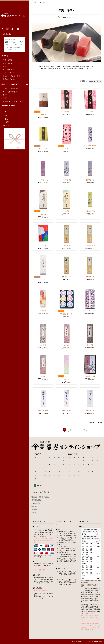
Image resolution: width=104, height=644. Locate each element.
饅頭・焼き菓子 (8, 63)
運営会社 (34, 510)
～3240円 (6, 119)
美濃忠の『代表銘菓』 (11, 89)
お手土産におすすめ (10, 92)
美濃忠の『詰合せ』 (10, 79)
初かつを (67, 345)
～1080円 (6, 111)
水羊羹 (43, 280)
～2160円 (6, 116)
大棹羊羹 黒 (67, 245)
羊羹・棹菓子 (8, 60)
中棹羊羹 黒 (90, 180)
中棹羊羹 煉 (67, 180)
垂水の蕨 (43, 214)
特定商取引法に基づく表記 (40, 497)
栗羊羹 (43, 376)
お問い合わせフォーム (64, 547)
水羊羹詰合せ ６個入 (67, 314)
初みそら (67, 379)
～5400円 (6, 122)
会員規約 (34, 506)
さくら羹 (90, 112)
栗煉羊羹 (43, 115)
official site (7, 34)
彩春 (67, 149)
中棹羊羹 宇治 (90, 211)
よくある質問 (36, 503)
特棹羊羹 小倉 (43, 410)
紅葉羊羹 (43, 311)
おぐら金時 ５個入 (90, 146)
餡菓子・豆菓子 (8, 70)
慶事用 (5, 95)
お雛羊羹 (67, 112)
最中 (4, 67)
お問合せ (34, 513)
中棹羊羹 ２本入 (90, 376)
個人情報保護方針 (37, 500)
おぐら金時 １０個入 (90, 311)
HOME (35, 3)
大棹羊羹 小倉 (67, 277)
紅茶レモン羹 (43, 149)
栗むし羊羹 (90, 345)
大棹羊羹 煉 (90, 277)
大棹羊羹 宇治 (90, 245)
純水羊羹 (67, 211)
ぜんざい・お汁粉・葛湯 (11, 76)
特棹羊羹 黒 (90, 410)
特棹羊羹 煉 (67, 410)
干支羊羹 (43, 245)
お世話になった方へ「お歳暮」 (14, 101)
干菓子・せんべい (9, 73)
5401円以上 (7, 125)
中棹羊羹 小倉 (43, 180)
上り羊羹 (43, 345)
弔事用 (5, 98)
